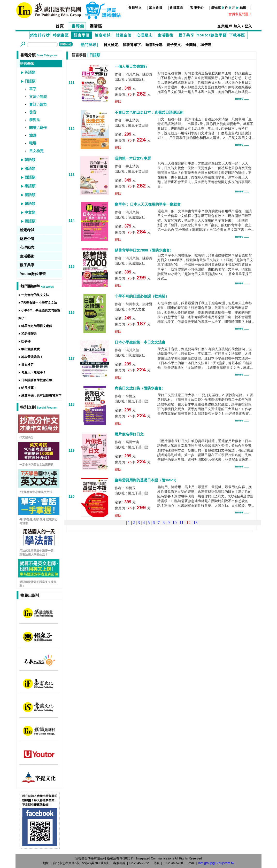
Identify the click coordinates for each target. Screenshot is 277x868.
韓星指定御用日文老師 (37, 326)
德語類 (30, 195)
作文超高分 (26, 437)
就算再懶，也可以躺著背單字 (41, 396)
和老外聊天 (29, 334)
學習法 (35, 120)
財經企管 (124, 35)
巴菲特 (26, 341)
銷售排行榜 (40, 35)
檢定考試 (103, 35)
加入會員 (156, 8)
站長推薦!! (28, 388)
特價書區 (61, 35)
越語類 (30, 204)
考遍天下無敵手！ (34, 372)
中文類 (30, 212)
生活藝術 (166, 35)
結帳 (243, 8)
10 (175, 523)
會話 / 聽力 (38, 104)
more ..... (242, 99)
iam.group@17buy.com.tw (216, 863)
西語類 (30, 177)
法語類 (30, 168)
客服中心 (197, 8)
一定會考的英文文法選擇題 (36, 465)
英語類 (30, 72)
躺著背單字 (132, 45)
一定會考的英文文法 (35, 295)
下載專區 (237, 35)
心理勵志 (145, 35)
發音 (33, 112)
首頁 (60, 26)
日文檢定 (111, 45)
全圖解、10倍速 (198, 45)
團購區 (96, 26)
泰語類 (30, 186)
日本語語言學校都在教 (37, 380)
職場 (33, 143)
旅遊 (33, 135)
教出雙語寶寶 (30, 349)
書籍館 (78, 26)
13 (196, 523)
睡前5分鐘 (154, 45)
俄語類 (30, 221)
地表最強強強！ (32, 357)
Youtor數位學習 (212, 35)
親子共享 (187, 35)
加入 (237, 26)
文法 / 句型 (38, 97)
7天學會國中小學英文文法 (39, 303)
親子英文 (174, 45)
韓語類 (30, 160)
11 (182, 523)
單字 (33, 89)
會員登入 (135, 8)
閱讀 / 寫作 (38, 128)
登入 (248, 26)
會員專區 (176, 8)
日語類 (30, 81)
